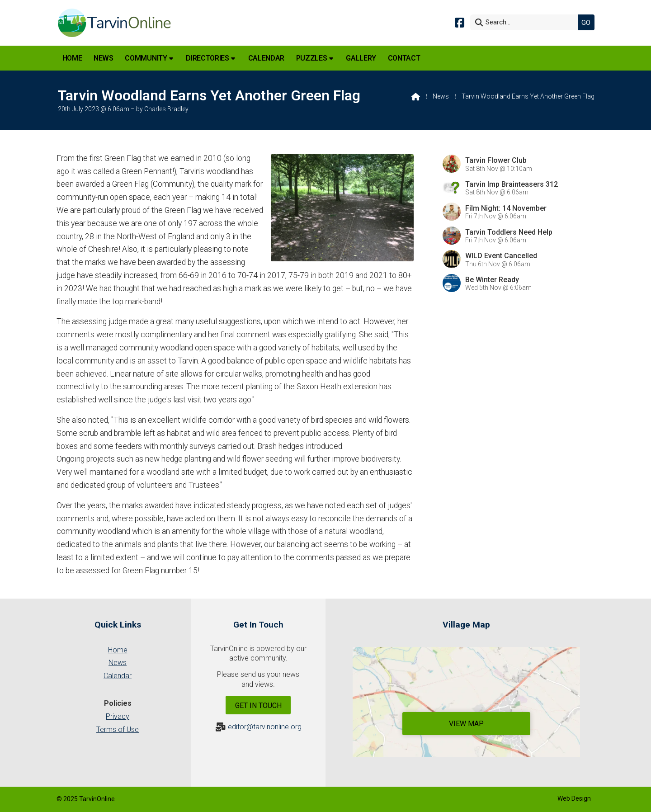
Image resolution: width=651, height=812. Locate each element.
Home (118, 650)
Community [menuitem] (146, 58)
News (441, 96)
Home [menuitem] (72, 58)
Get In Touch (258, 706)
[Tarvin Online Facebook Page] (460, 22)
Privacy (118, 716)
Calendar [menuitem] (266, 58)
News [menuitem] (104, 58)
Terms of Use (118, 729)
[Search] (526, 22)
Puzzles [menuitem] (312, 58)
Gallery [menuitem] (361, 58)
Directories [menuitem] (207, 58)
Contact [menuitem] (404, 58)
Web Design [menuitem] (574, 798)
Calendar (118, 676)
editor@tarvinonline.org (265, 727)
